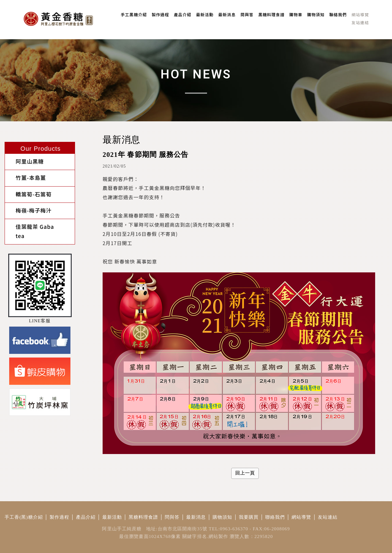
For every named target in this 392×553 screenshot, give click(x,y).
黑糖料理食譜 (143, 517)
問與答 (172, 517)
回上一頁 (245, 473)
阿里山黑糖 (24, 161)
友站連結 (328, 517)
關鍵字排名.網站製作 (205, 536)
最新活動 (112, 517)
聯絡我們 (275, 517)
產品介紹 (86, 517)
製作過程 (60, 517)
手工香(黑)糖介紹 (24, 517)
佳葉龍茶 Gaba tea (34, 217)
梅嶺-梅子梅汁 (28, 203)
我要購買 (249, 517)
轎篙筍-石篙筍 (28, 189)
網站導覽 (302, 517)
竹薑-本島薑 (25, 175)
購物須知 (222, 517)
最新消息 (196, 517)
